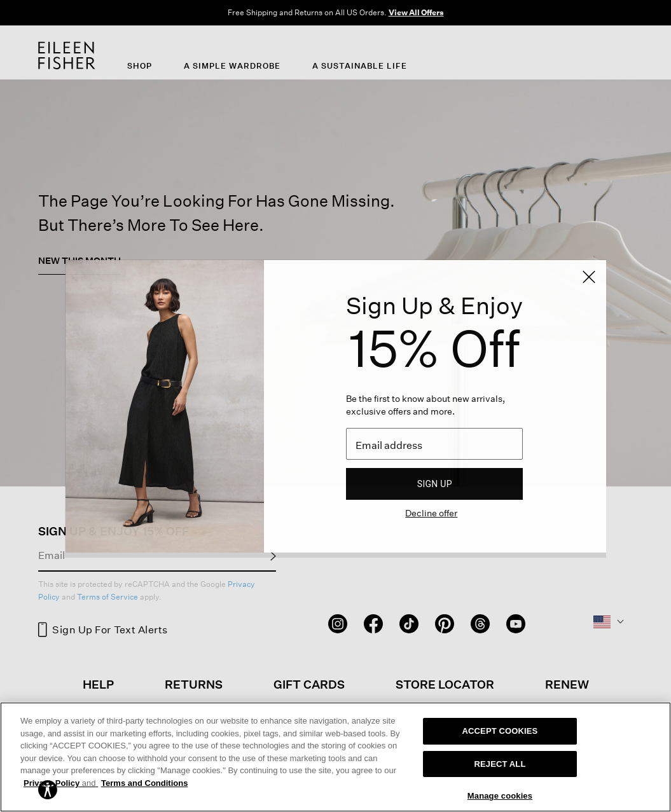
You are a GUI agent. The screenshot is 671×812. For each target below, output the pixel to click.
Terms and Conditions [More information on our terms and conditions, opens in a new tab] (144, 783)
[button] (48, 789)
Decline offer (431, 513)
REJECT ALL (500, 764)
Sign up (435, 484)
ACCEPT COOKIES (500, 731)
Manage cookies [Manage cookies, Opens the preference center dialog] (500, 796)
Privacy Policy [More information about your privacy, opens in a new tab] (61, 783)
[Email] (434, 444)
